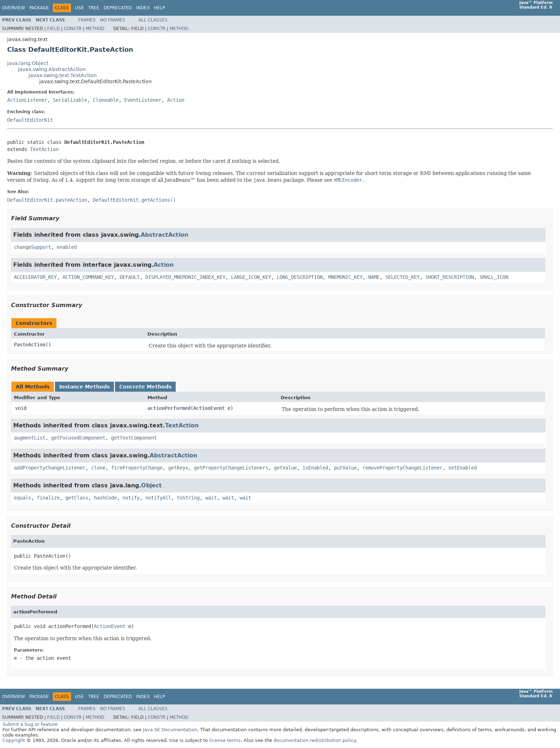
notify (131, 498)
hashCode (105, 498)
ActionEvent (209, 408)
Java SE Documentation (170, 730)
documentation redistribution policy (315, 740)
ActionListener (27, 100)
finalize (48, 498)
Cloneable (106, 100)
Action (176, 100)
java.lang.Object (28, 63)
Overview (14, 8)
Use (79, 8)
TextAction (44, 149)
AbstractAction (164, 235)
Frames (87, 20)
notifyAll (158, 498)
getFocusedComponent (78, 438)
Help (159, 8)
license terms (225, 740)
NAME (374, 277)
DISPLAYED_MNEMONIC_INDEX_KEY (185, 277)
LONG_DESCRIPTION (300, 277)
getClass (77, 498)
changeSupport (32, 247)
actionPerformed (169, 408)
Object (151, 485)
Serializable (70, 100)
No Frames (113, 20)
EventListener (143, 100)
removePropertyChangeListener (402, 468)
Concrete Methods (145, 387)
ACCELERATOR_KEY (35, 277)
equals (22, 498)
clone (98, 468)
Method (95, 29)
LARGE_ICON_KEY (251, 277)
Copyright (14, 740)
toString (188, 498)
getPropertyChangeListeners (231, 468)
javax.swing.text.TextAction (63, 75)
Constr (73, 29)
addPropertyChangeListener (50, 468)
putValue (345, 468)
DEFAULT (130, 277)
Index (143, 8)
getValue (285, 468)
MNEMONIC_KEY (345, 277)
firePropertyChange (137, 468)
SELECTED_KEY (402, 277)
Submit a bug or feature (30, 724)
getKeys (178, 468)
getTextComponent (134, 438)
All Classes (153, 20)
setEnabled (462, 468)
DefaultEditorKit (30, 120)
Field (53, 29)
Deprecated (118, 8)
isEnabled (315, 468)
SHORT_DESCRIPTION (450, 277)
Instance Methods (84, 387)
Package (39, 8)
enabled (67, 247)
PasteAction (30, 345)
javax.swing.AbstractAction (52, 69)
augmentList (30, 438)
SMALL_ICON (494, 277)
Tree (94, 8)
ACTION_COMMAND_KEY (88, 277)
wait (211, 498)
